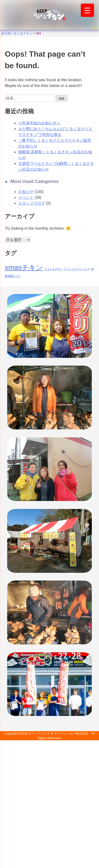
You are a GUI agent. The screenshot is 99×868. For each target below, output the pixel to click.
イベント (26, 197)
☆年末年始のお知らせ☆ (39, 123)
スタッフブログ (32, 203)
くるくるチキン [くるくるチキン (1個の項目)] (54, 269)
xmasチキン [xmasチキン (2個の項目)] (24, 267)
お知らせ (26, 192)
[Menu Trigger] (87, 10)
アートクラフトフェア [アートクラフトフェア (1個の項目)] (77, 269)
